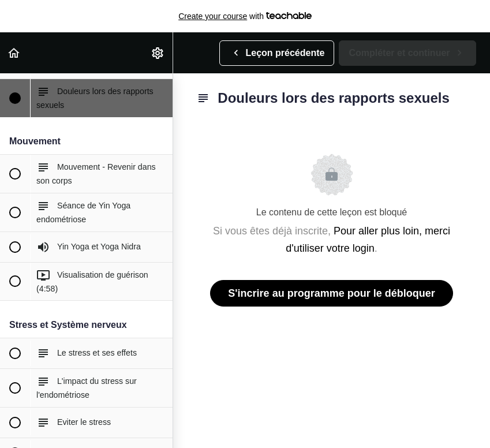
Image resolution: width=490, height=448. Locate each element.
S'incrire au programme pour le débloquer (331, 293)
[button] (14, 53)
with (245, 16)
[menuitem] (158, 53)
